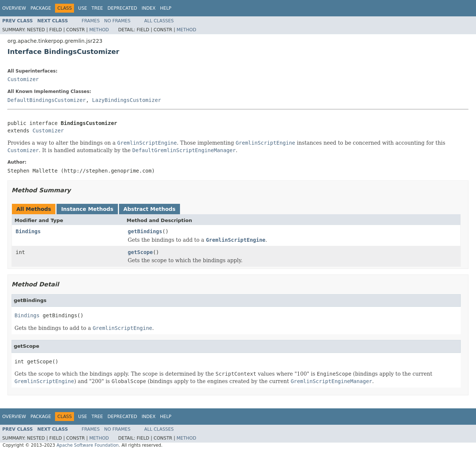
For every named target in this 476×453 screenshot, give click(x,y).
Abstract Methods (149, 209)
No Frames (117, 21)
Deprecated (122, 8)
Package (41, 8)
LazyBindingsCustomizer (127, 100)
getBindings (145, 231)
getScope (140, 252)
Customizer (23, 79)
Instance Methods (87, 209)
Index (149, 8)
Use (83, 8)
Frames (91, 21)
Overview (14, 8)
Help (166, 8)
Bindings (28, 231)
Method (99, 30)
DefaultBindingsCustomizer (47, 100)
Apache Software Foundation (88, 445)
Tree (97, 8)
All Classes (159, 21)
